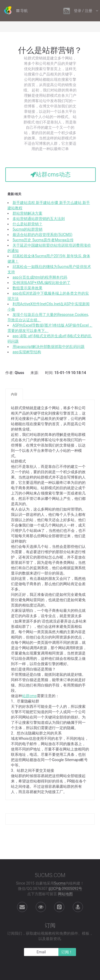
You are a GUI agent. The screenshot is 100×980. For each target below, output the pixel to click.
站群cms (29, 696)
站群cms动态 (50, 174)
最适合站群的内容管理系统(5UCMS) (42, 235)
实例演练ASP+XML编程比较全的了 (41, 283)
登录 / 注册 (83, 11)
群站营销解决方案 (27, 213)
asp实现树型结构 (27, 352)
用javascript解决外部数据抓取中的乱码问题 (49, 347)
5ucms (60, 883)
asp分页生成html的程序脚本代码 (40, 277)
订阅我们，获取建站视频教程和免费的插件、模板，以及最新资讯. (50, 936)
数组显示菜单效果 (27, 288)
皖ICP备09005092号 (65, 889)
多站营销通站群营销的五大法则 (39, 219)
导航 (22, 11)
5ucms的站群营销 (27, 229)
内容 (14, 394)
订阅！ (67, 952)
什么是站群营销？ (27, 224)
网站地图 (65, 894)
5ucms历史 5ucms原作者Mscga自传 (43, 240)
